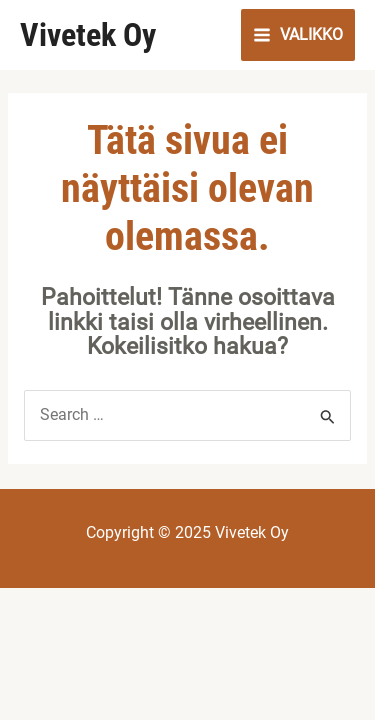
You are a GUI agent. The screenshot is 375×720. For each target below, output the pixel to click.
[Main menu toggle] (298, 35)
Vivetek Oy (88, 35)
